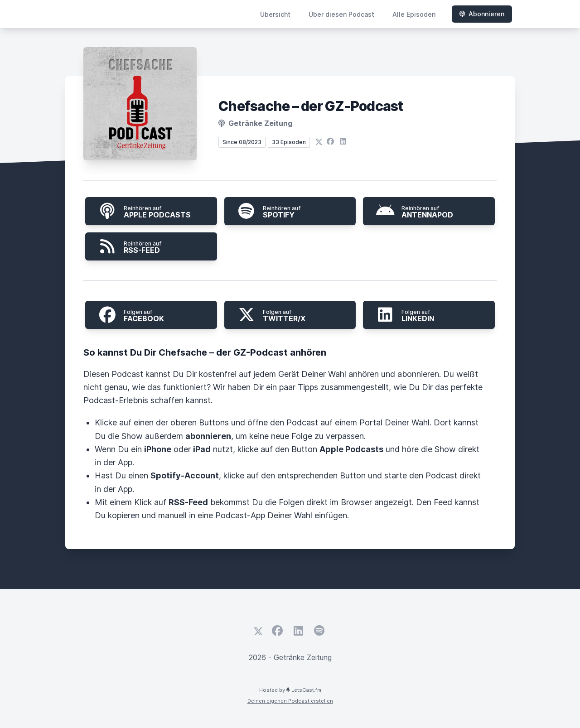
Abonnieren (482, 14)
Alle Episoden (414, 14)
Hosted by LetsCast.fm (290, 690)
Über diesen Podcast (341, 14)
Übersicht (275, 14)
